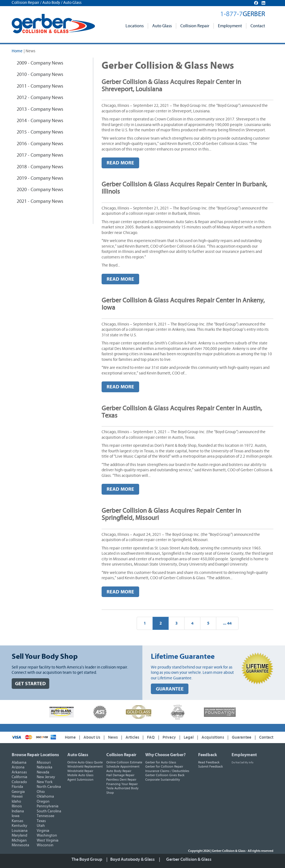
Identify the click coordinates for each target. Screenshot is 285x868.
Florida (17, 787)
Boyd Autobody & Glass (132, 859)
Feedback (208, 755)
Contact (258, 26)
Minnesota (20, 845)
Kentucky (19, 826)
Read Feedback (209, 762)
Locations (135, 26)
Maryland (19, 835)
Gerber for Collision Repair (164, 766)
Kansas (18, 821)
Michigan (19, 840)
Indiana (18, 811)
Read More (120, 163)
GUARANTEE (170, 689)
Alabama (19, 763)
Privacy (169, 737)
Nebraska (45, 767)
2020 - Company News (40, 190)
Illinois (17, 806)
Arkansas (19, 772)
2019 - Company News (40, 178)
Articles (132, 737)
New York (45, 782)
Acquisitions (213, 737)
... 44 (227, 623)
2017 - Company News (40, 155)
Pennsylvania (48, 806)
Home (17, 51)
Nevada (43, 772)
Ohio (41, 792)
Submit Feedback (211, 766)
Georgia (18, 792)
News (113, 737)
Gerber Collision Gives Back (165, 775)
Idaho (16, 802)
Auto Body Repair (119, 771)
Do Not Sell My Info (242, 763)
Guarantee (242, 737)
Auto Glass (162, 26)
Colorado (19, 782)
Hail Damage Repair (120, 775)
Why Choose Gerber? (165, 755)
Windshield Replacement (85, 766)
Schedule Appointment (123, 766)
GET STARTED (30, 684)
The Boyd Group (87, 859)
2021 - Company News (40, 201)
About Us (92, 737)
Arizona (18, 767)
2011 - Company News (40, 86)
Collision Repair (195, 26)
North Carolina (49, 787)
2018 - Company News (40, 167)
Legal (189, 737)
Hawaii (17, 797)
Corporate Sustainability (163, 780)
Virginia (43, 831)
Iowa (16, 816)
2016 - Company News (40, 144)
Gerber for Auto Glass (161, 762)
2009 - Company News (40, 63)
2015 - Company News (40, 132)
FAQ (151, 737)
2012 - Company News (40, 98)
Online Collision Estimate (124, 762)
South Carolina (49, 811)
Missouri (44, 763)
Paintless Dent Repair (121, 780)
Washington (47, 835)
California (19, 777)
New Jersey (46, 777)
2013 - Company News (40, 109)
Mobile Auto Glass (80, 775)
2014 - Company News (40, 121)
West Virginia (48, 840)
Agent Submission (80, 780)
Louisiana (20, 831)
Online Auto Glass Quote (85, 762)
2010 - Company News (40, 75)
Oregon (43, 802)
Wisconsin (45, 845)
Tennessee (46, 816)
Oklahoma (45, 797)
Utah (41, 826)
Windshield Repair (80, 771)
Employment (230, 26)
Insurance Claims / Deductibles (167, 771)
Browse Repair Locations (35, 755)
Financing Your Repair (122, 784)
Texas (41, 821)
